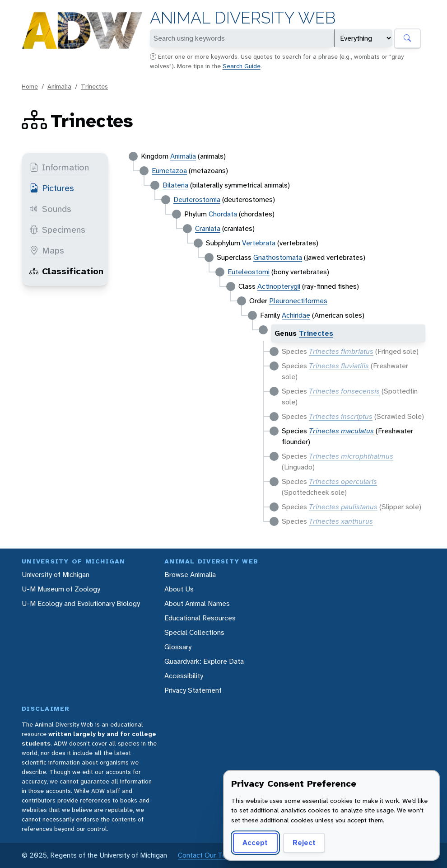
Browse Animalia (190, 575)
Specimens (57, 230)
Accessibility (184, 676)
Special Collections (194, 632)
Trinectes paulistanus (343, 507)
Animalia (59, 86)
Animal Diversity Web (243, 18)
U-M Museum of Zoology (61, 589)
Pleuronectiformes (298, 301)
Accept (255, 842)
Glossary (178, 647)
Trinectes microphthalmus (351, 456)
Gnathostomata (278, 257)
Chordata (223, 214)
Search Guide (242, 66)
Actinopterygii (279, 286)
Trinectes (94, 86)
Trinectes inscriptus (341, 416)
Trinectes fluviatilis (339, 366)
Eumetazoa (169, 171)
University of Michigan (56, 575)
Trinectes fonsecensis (344, 391)
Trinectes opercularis (343, 481)
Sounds (50, 209)
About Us (179, 589)
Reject (304, 842)
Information (59, 167)
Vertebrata (259, 243)
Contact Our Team (207, 855)
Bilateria (175, 185)
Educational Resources (200, 618)
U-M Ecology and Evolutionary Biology (81, 603)
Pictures (52, 188)
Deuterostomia (197, 199)
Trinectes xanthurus (341, 521)
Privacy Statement (193, 690)
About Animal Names (197, 603)
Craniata (208, 228)
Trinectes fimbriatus (341, 351)
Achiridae (296, 315)
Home (30, 86)
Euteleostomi (249, 272)
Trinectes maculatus (341, 431)
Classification (66, 271)
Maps (47, 250)
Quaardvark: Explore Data (204, 661)
